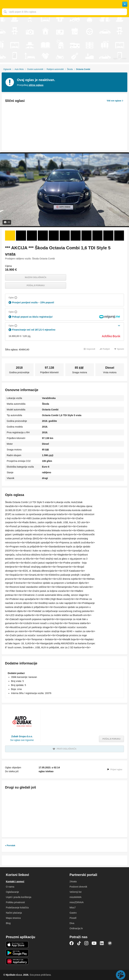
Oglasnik (7, 69)
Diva (72, 923)
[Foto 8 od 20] (87, 236)
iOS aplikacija (17, 945)
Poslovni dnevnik (78, 887)
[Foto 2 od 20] (21, 236)
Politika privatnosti (15, 902)
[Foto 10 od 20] (108, 236)
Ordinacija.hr (76, 928)
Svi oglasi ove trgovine (22, 740)
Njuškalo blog (110, 943)
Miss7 (73, 908)
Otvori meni (4, 4)
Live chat (121, 975)
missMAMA (76, 897)
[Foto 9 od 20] (97, 236)
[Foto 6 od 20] (65, 236)
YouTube (94, 943)
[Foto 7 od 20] (76, 236)
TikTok (79, 943)
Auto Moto (19, 69)
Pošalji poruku (36, 285)
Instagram (86, 943)
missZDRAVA (77, 902)
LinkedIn (102, 943)
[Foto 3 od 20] (32, 236)
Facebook (72, 943)
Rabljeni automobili (55, 69)
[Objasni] (16, 298)
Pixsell (73, 918)
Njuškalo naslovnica (64, 4)
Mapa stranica (13, 918)
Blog (8, 923)
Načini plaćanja (14, 913)
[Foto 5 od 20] (54, 236)
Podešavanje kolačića (17, 908)
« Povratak (10, 846)
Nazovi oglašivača (36, 277)
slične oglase (36, 85)
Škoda (70, 69)
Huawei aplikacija (17, 961)
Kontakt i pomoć (15, 881)
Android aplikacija (17, 953)
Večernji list (76, 892)
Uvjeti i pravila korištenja (19, 897)
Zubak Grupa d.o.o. (22, 736)
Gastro (73, 913)
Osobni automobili (35, 69)
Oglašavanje (12, 892)
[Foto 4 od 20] (43, 236)
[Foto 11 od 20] (119, 236)
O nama (10, 887)
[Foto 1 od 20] (10, 236)
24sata (73, 881)
